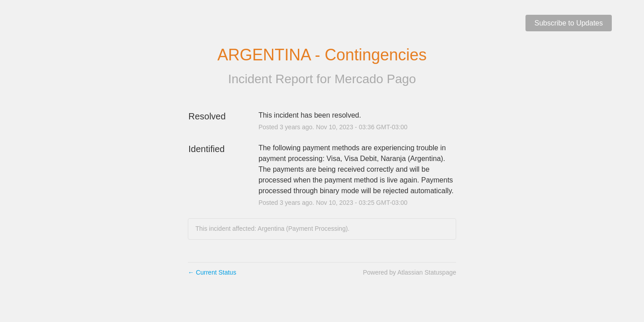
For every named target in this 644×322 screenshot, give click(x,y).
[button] (569, 23)
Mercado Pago (375, 79)
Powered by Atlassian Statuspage (409, 272)
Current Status (212, 272)
